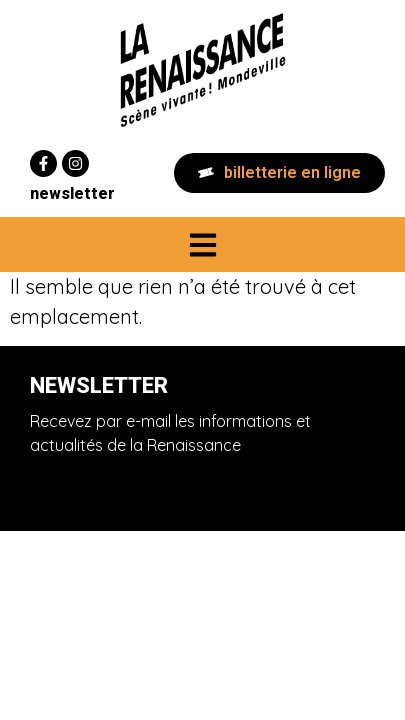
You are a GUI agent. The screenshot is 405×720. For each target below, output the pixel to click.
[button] (202, 244)
